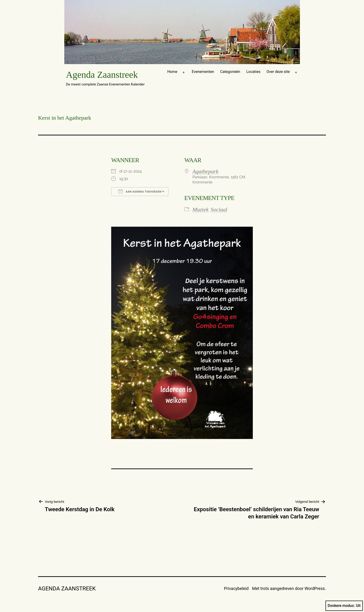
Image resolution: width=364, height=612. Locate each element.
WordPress (315, 588)
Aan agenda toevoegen (140, 191)
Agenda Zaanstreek (102, 75)
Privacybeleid (236, 588)
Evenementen (203, 72)
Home (172, 72)
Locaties (253, 72)
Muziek (200, 209)
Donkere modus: (344, 606)
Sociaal (219, 209)
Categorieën (230, 72)
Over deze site (278, 72)
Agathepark (205, 171)
